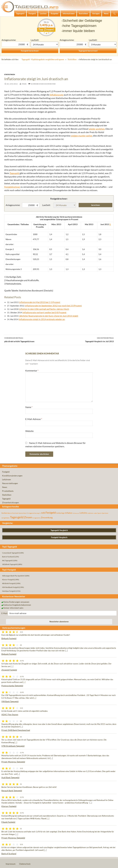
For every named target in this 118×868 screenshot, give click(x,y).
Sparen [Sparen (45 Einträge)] (99, 513)
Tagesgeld (14, 173)
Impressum (11, 864)
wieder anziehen (97, 129)
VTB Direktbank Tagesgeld (13, 746)
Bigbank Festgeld (9, 638)
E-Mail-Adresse (34, 419)
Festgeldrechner (12, 187)
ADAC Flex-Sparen (10, 714)
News (5, 487)
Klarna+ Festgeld (9, 806)
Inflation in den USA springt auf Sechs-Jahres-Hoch (44, 309)
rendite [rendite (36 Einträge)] (95, 513)
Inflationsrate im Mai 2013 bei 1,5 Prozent (40, 302)
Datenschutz (25, 864)
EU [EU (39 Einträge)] (40, 513)
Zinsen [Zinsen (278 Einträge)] (28, 517)
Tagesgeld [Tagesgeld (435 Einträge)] (17, 517)
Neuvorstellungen (10, 483)
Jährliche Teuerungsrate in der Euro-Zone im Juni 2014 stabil (48, 316)
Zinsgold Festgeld (9, 670)
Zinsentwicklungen (11, 502)
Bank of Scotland (9, 854)
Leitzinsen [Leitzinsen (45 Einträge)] (90, 513)
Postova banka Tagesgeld (12, 686)
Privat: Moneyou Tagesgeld (13, 762)
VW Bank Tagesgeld (10, 701)
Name (29, 407)
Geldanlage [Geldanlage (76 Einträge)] (60, 513)
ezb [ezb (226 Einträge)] (43, 513)
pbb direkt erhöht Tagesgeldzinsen (32, 339)
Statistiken (72, 59)
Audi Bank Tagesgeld (10, 777)
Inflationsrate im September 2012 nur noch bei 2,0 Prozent (53, 306)
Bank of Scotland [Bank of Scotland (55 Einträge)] (13, 513)
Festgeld (6, 472)
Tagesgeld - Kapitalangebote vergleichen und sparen (43, 59)
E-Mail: (5, 613)
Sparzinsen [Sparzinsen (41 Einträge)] (105, 513)
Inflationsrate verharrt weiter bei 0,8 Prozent (44, 312)
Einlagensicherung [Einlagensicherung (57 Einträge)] (33, 513)
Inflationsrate (57, 95)
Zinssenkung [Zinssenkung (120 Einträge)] (47, 518)
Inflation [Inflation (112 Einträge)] (69, 513)
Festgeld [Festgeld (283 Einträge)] (51, 513)
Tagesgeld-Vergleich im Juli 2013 (86, 339)
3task (24, 84)
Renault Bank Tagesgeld (12, 791)
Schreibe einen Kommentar (43, 84)
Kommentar (32, 371)
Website (29, 431)
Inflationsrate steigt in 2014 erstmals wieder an (42, 319)
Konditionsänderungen (12, 476)
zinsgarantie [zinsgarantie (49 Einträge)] (36, 518)
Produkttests (8, 491)
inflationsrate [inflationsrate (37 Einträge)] (76, 513)
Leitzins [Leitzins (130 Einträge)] (83, 513)
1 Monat (45, 44)
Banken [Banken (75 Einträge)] (4, 513)
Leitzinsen (7, 479)
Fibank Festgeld (8, 822)
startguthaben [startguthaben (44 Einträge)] (5, 518)
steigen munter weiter (81, 136)
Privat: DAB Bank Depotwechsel (16, 730)
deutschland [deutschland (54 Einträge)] (23, 513)
